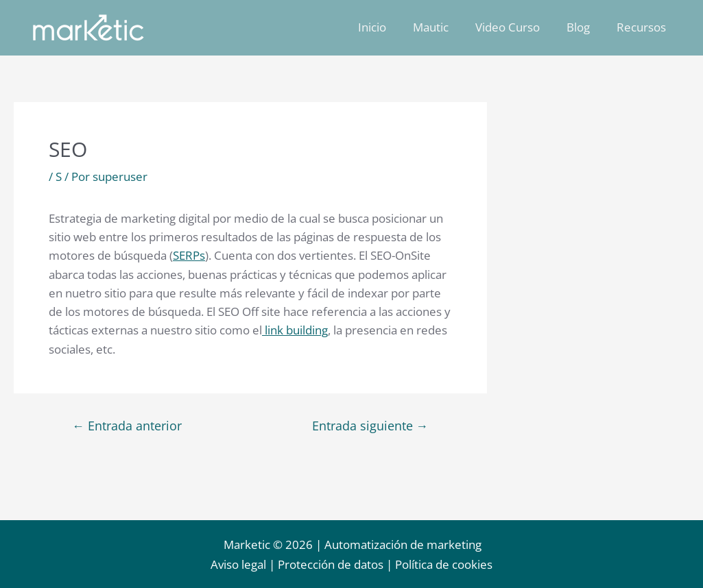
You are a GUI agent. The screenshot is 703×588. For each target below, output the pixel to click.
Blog (583, 27)
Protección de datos (331, 565)
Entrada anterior (128, 425)
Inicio (387, 27)
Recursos (643, 27)
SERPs (189, 255)
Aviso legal (238, 565)
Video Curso (516, 27)
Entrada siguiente (370, 425)
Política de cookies (444, 565)
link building (295, 330)
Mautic (442, 27)
